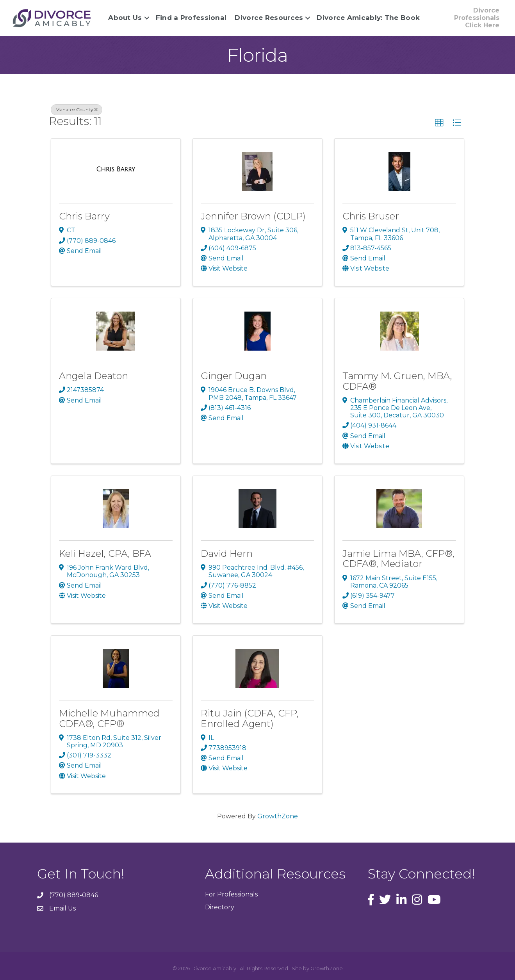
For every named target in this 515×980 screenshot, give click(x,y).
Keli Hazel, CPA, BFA (105, 553)
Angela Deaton (94, 376)
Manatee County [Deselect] (77, 110)
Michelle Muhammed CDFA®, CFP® (109, 718)
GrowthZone (278, 816)
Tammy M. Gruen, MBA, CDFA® (397, 381)
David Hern (227, 553)
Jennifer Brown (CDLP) (253, 216)
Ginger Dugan (234, 376)
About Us (124, 18)
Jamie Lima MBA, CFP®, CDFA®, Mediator (398, 559)
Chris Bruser (371, 216)
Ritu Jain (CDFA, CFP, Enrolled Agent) (250, 718)
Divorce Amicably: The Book (367, 18)
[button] (439, 123)
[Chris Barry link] (116, 169)
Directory (220, 907)
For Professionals (231, 894)
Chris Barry (84, 216)
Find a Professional (190, 18)
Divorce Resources (268, 18)
